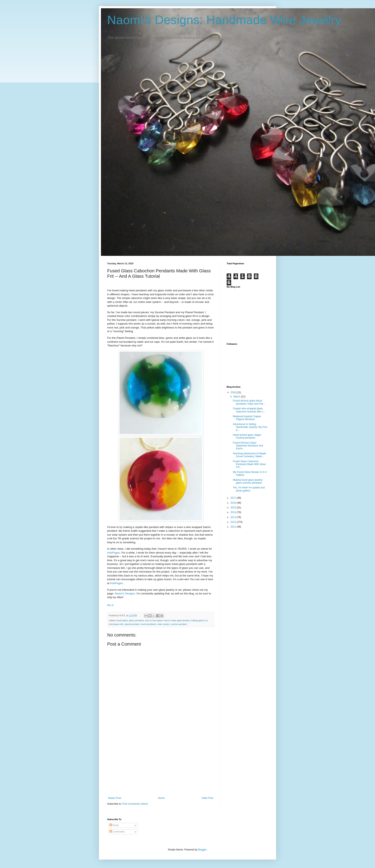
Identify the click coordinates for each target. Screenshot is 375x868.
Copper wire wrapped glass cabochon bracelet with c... (249, 410)
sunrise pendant (179, 624)
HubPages (114, 553)
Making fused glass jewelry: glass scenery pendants (248, 481)
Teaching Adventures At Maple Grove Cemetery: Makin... (249, 455)
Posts (114, 825)
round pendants (148, 624)
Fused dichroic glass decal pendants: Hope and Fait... (249, 402)
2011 (234, 527)
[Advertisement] (161, 766)
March (237, 397)
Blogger (202, 850)
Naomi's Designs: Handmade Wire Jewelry (224, 20)
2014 (234, 512)
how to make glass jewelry (177, 620)
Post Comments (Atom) (135, 804)
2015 (234, 508)
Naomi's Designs (125, 593)
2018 (234, 392)
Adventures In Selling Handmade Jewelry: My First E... (250, 427)
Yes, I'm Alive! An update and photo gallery (249, 489)
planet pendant (132, 624)
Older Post (207, 798)
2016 (234, 503)
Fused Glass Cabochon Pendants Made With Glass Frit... (249, 464)
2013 (234, 517)
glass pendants (137, 620)
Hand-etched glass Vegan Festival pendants (247, 436)
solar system (163, 624)
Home (161, 798)
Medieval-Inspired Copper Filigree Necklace (247, 418)
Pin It (110, 605)
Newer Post (115, 798)
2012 (234, 522)
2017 (234, 498)
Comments (117, 832)
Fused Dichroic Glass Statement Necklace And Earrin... (248, 446)
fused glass (122, 620)
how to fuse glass (154, 620)
